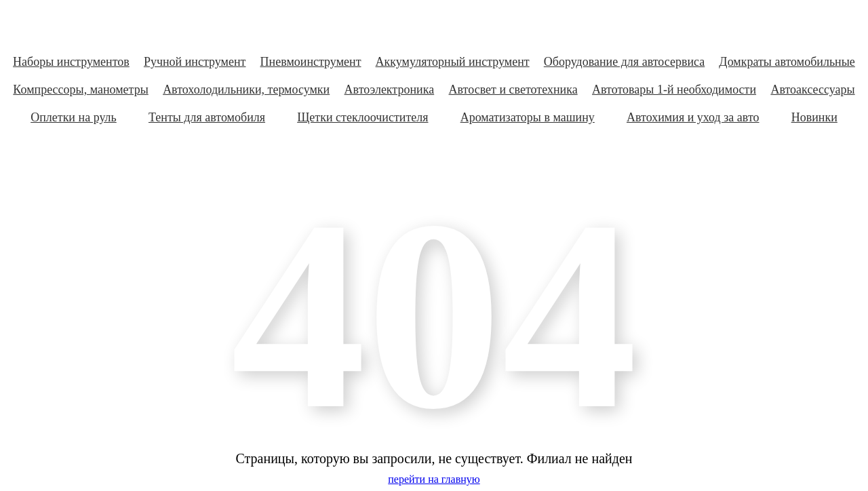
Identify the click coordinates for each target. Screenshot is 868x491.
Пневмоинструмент (311, 62)
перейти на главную (434, 479)
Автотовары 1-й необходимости (674, 90)
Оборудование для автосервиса (625, 62)
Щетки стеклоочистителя (362, 117)
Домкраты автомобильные (787, 62)
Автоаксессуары (812, 90)
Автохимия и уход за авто (693, 117)
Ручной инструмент (195, 62)
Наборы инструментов (71, 62)
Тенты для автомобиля (207, 117)
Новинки (814, 117)
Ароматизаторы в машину (528, 117)
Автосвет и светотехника (513, 90)
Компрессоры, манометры (80, 90)
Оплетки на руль (74, 117)
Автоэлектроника (390, 90)
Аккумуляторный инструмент (453, 62)
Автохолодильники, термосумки (246, 90)
